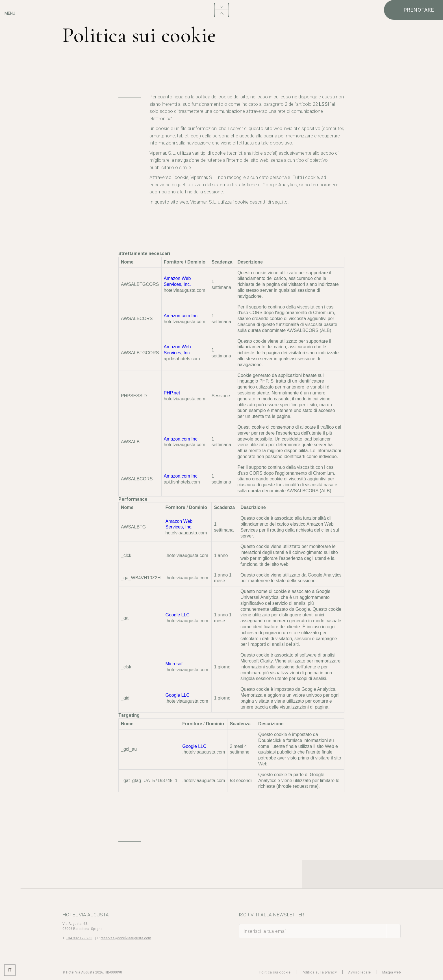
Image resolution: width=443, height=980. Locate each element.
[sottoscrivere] (394, 931)
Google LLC (178, 615)
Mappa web (392, 972)
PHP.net (172, 393)
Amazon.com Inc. (181, 316)
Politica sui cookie (275, 972)
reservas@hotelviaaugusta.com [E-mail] (126, 938)
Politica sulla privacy (319, 972)
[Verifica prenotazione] (413, 10)
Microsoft (175, 664)
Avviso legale (360, 972)
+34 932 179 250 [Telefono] (79, 938)
